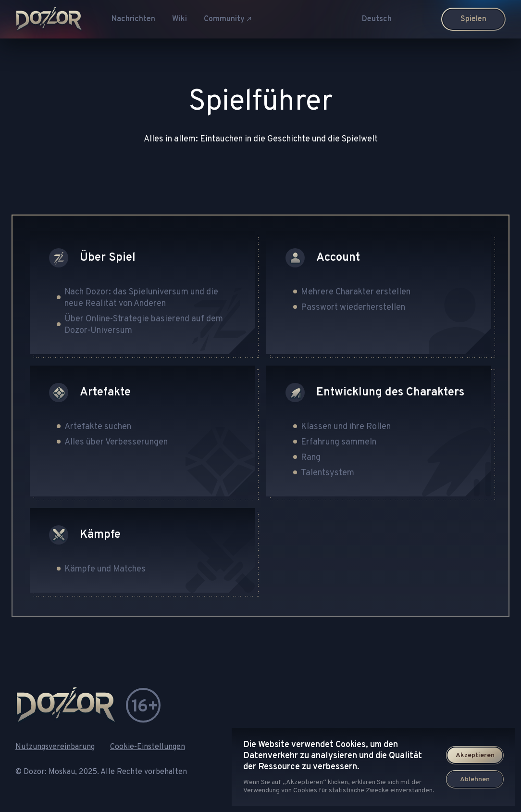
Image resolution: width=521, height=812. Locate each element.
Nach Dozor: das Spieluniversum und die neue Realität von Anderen (141, 298)
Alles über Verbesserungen (116, 442)
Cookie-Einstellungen (148, 747)
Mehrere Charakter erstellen (356, 292)
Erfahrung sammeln (339, 442)
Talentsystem (328, 473)
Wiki (180, 19)
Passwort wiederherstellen (353, 308)
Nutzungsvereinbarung (55, 747)
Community (228, 19)
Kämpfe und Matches (105, 569)
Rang (311, 458)
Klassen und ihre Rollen (346, 427)
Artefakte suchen (98, 427)
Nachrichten (133, 19)
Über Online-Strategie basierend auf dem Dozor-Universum (144, 325)
